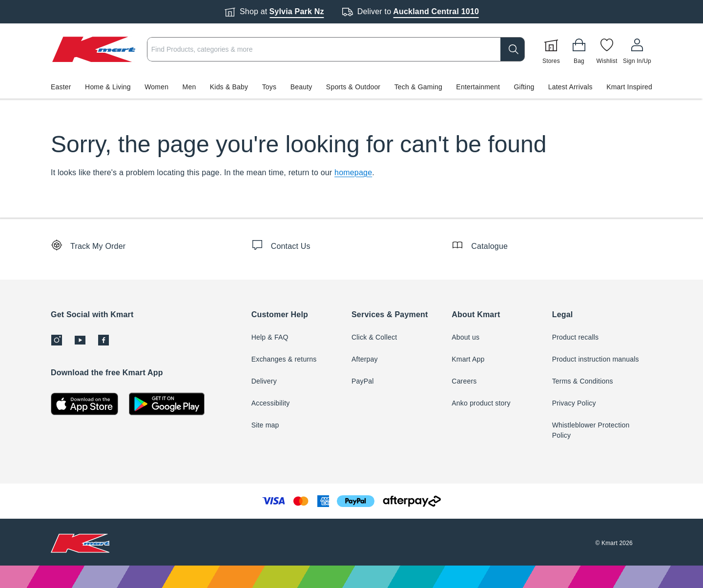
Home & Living (108, 87)
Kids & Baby (229, 87)
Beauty (301, 87)
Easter (61, 87)
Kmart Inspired (629, 87)
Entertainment (478, 87)
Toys (269, 87)
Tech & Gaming (418, 87)
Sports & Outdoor (353, 87)
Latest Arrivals (570, 87)
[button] (351, 87)
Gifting (524, 87)
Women (156, 87)
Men (189, 87)
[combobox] (336, 49)
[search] (513, 49)
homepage (353, 172)
